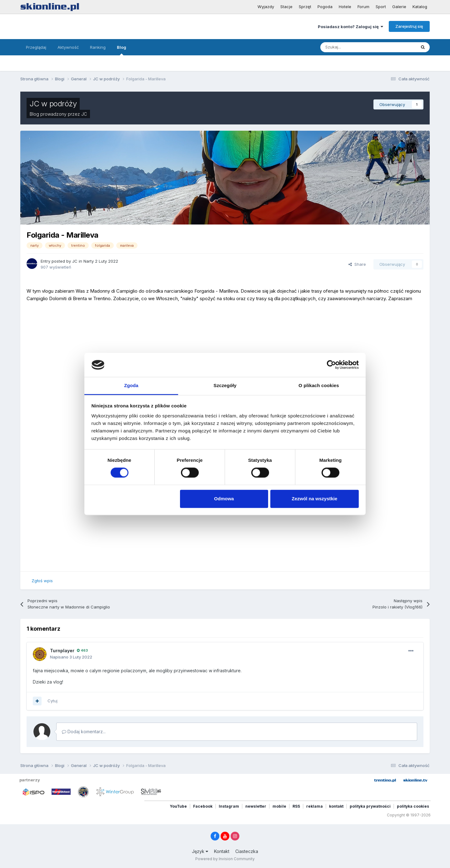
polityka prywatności (370, 806)
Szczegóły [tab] (225, 385)
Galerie (399, 7)
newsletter (256, 806)
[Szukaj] (354, 47)
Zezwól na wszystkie (314, 499)
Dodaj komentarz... (84, 732)
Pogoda (325, 7)
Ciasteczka (247, 851)
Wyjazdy (266, 7)
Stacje (286, 7)
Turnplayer (62, 651)
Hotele (345, 7)
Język (200, 851)
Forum (363, 7)
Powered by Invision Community (225, 859)
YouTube (178, 806)
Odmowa (224, 499)
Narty (89, 261)
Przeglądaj (36, 47)
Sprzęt (305, 7)
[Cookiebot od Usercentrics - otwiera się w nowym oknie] (331, 365)
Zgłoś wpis (42, 581)
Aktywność (68, 47)
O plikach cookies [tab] (319, 385)
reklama (315, 806)
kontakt (336, 806)
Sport (381, 7)
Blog (122, 50)
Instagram (229, 806)
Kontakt (222, 851)
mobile (279, 806)
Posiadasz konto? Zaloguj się (350, 27)
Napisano (71, 657)
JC (84, 114)
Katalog (420, 7)
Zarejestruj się (409, 26)
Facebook (203, 806)
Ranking (98, 47)
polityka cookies (413, 806)
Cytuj (52, 701)
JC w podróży (53, 104)
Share (357, 264)
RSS (296, 806)
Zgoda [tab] (131, 385)
